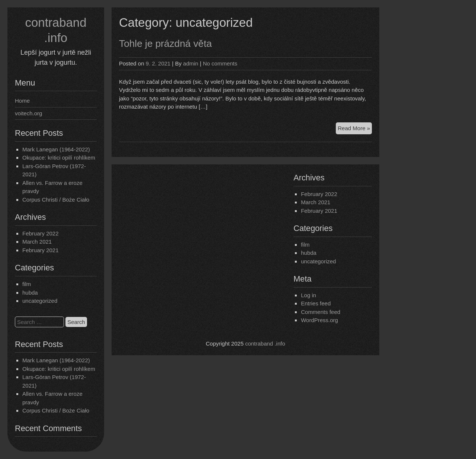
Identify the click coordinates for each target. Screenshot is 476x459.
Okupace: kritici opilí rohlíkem (59, 158)
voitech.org (28, 113)
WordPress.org (319, 320)
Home (22, 101)
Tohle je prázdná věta (165, 44)
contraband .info (265, 344)
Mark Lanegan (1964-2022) (56, 149)
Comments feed (321, 312)
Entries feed (316, 303)
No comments (220, 63)
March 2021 (37, 242)
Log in (308, 295)
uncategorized (40, 301)
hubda (30, 293)
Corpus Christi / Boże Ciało (56, 200)
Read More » (355, 129)
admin (191, 63)
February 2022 (41, 233)
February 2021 (41, 250)
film (27, 284)
